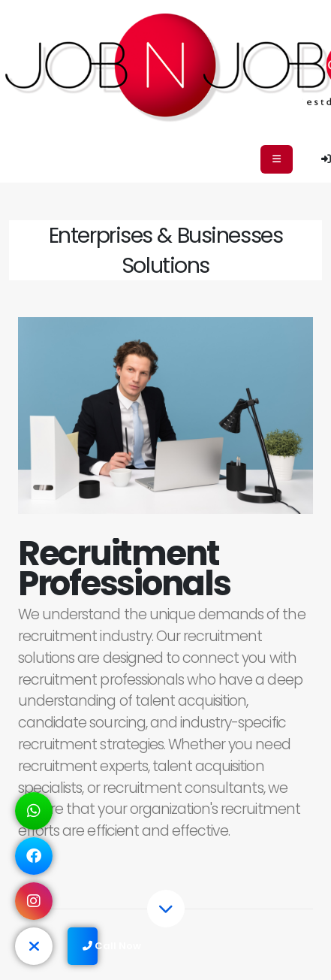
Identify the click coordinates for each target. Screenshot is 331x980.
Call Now (90, 946)
